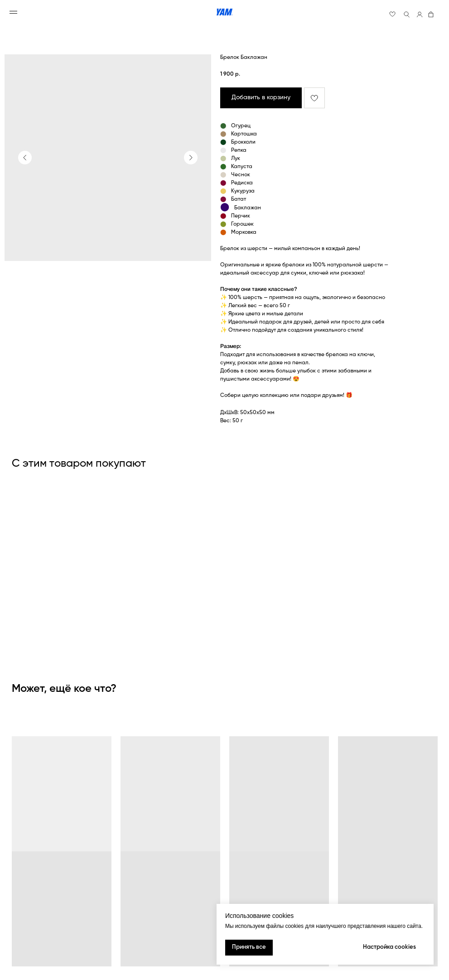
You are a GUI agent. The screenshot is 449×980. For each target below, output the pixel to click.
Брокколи (243, 142)
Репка (239, 150)
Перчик (241, 216)
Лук (236, 159)
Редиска (242, 183)
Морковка (244, 232)
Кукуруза (243, 191)
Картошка (244, 134)
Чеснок (241, 175)
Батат (239, 199)
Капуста (242, 167)
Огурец (241, 126)
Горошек (242, 224)
